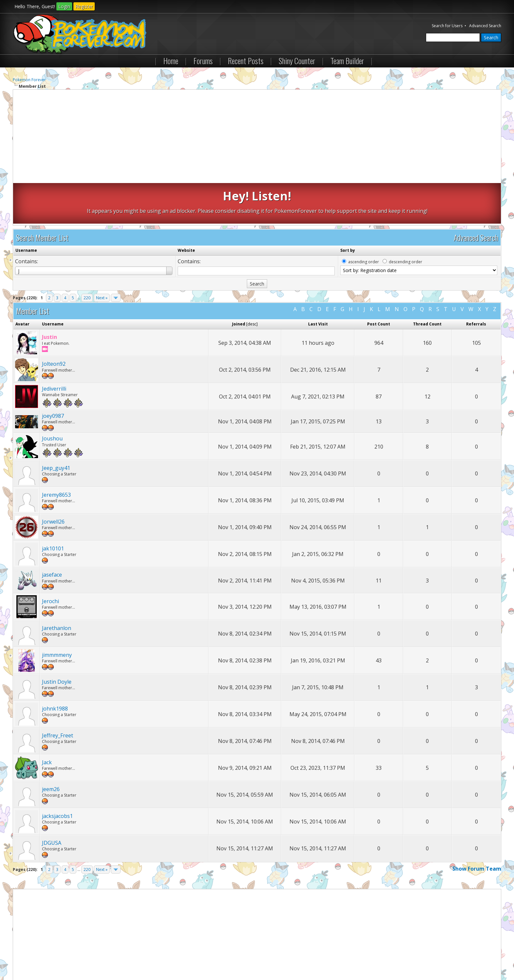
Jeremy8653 (56, 454)
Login (64, 6)
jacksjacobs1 (57, 775)
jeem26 (51, 749)
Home (171, 61)
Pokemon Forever (29, 80)
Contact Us (27, 957)
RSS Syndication (162, 957)
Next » (102, 257)
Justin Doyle (57, 641)
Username (26, 210)
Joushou (52, 398)
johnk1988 (55, 668)
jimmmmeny (57, 614)
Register (84, 6)
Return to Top (91, 957)
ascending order (364, 221)
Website (186, 210)
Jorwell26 (53, 481)
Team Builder (347, 61)
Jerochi (50, 561)
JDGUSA (52, 802)
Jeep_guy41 (56, 427)
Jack (47, 722)
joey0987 (53, 375)
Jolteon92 (54, 323)
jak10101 (53, 508)
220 (87, 257)
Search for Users (447, 26)
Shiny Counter (297, 61)
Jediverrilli (54, 348)
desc (252, 283)
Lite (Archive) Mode (126, 957)
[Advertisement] (257, 137)
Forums (203, 61)
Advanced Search (485, 26)
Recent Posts (246, 61)
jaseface (52, 534)
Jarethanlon (57, 587)
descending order (405, 221)
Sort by (348, 210)
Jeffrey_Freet (58, 695)
